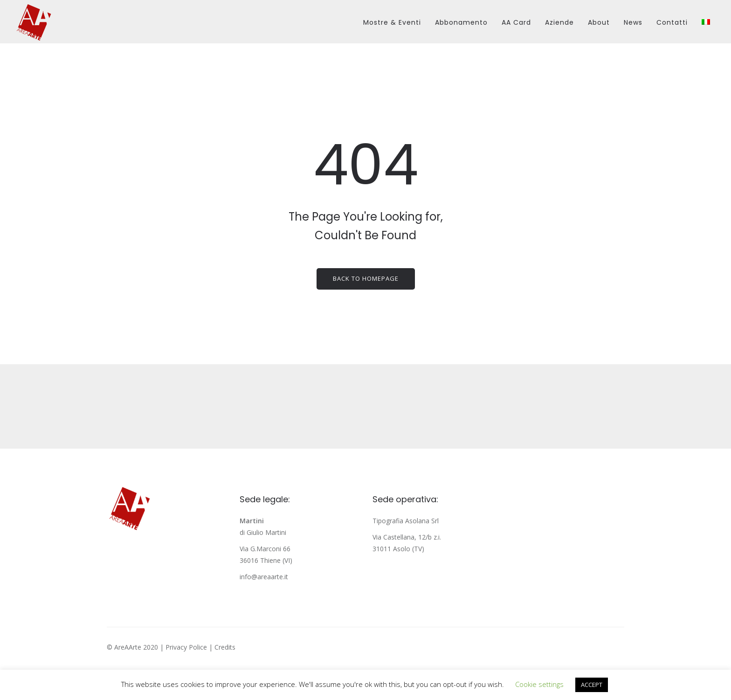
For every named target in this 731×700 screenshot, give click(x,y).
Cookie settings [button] (539, 684)
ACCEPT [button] (592, 685)
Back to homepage (366, 278)
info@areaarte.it (264, 577)
